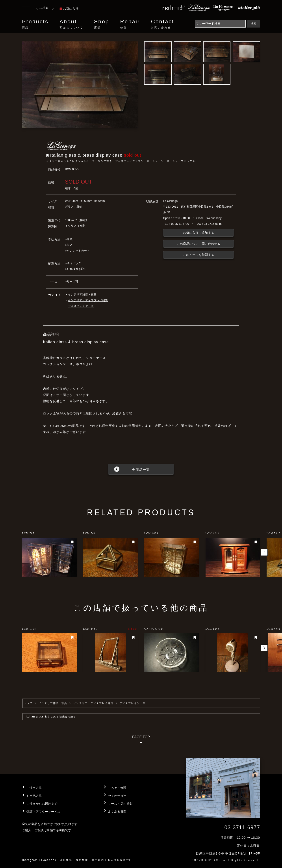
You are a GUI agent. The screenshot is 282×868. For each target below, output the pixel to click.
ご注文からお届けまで (42, 804)
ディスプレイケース (81, 306)
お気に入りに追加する (199, 233)
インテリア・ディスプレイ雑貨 (88, 300)
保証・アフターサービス (43, 812)
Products (35, 24)
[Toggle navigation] (26, 9)
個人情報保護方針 (120, 860)
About (71, 24)
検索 (253, 23)
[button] (264, 552)
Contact (162, 24)
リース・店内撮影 (120, 804)
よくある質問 (117, 812)
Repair (130, 24)
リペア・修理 (117, 788)
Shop (102, 24)
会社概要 (66, 860)
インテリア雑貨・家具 (82, 295)
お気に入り (69, 9)
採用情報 (82, 860)
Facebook (49, 860)
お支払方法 (34, 796)
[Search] (220, 24)
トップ (28, 703)
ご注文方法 (34, 788)
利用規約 (98, 860)
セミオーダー (117, 796)
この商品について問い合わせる (199, 244)
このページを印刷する (199, 255)
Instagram (30, 860)
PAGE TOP (141, 749)
